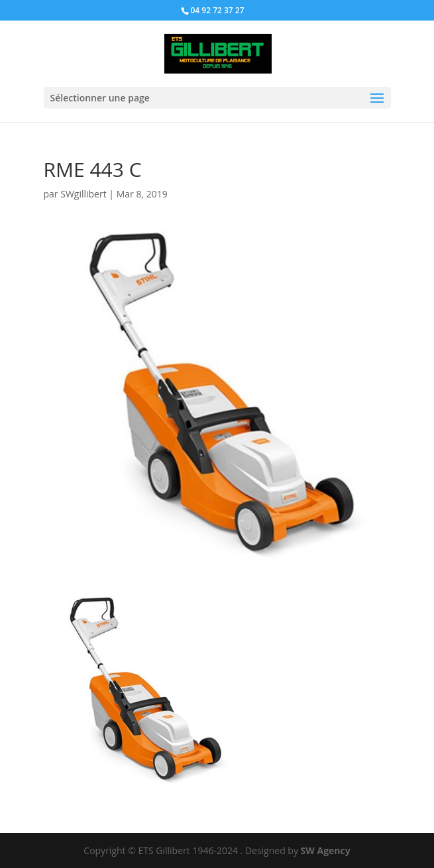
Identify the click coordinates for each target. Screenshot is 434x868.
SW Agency (326, 850)
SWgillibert (83, 194)
